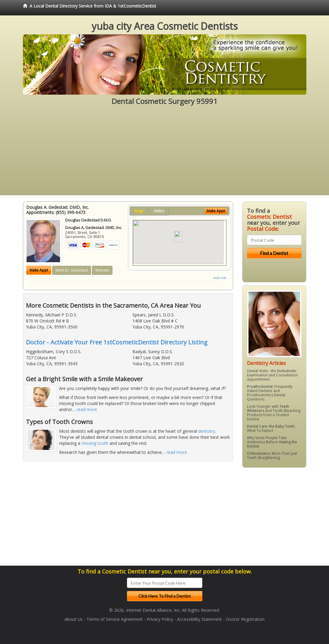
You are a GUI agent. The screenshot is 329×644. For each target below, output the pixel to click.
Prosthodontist (260, 386)
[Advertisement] (164, 153)
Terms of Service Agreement (115, 619)
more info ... (221, 278)
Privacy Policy (160, 619)
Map (139, 211)
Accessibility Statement (199, 619)
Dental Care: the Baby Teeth (271, 426)
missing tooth (95, 443)
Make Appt (39, 270)
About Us (74, 619)
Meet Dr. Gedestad (72, 270)
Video (159, 211)
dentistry (207, 431)
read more (87, 409)
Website (102, 270)
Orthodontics (258, 453)
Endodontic (287, 371)
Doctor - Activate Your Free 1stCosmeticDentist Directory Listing (117, 342)
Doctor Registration (245, 619)
